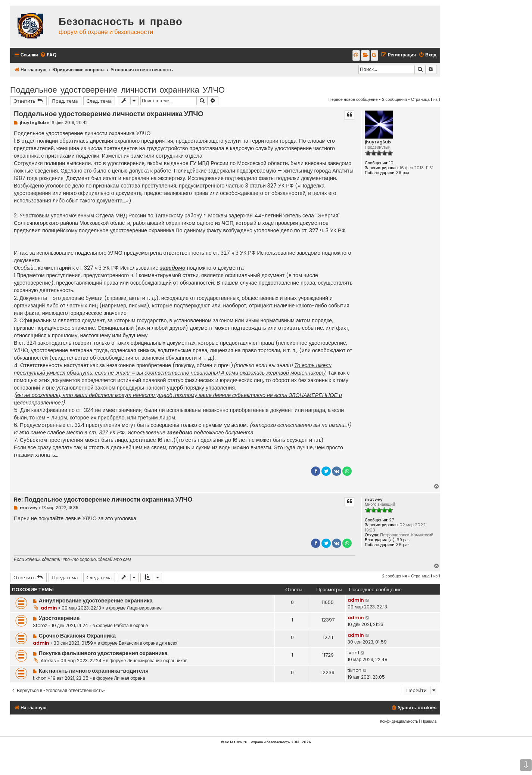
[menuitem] (48, 55)
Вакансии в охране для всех (148, 643)
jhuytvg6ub (378, 142)
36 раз (403, 545)
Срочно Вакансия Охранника (77, 636)
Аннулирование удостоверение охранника (96, 601)
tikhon (40, 678)
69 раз (403, 540)
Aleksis (48, 661)
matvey (374, 500)
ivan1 (353, 653)
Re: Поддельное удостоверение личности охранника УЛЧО (103, 500)
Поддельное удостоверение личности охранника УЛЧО (117, 89)
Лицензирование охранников (157, 661)
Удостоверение (59, 618)
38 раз (402, 173)
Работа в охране (131, 625)
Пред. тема (65, 101)
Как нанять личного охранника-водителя (94, 671)
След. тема (99, 101)
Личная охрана (129, 678)
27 (391, 520)
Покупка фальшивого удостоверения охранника (103, 653)
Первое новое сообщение (353, 99)
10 (391, 163)
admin (49, 608)
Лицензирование (144, 608)
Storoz (40, 625)
